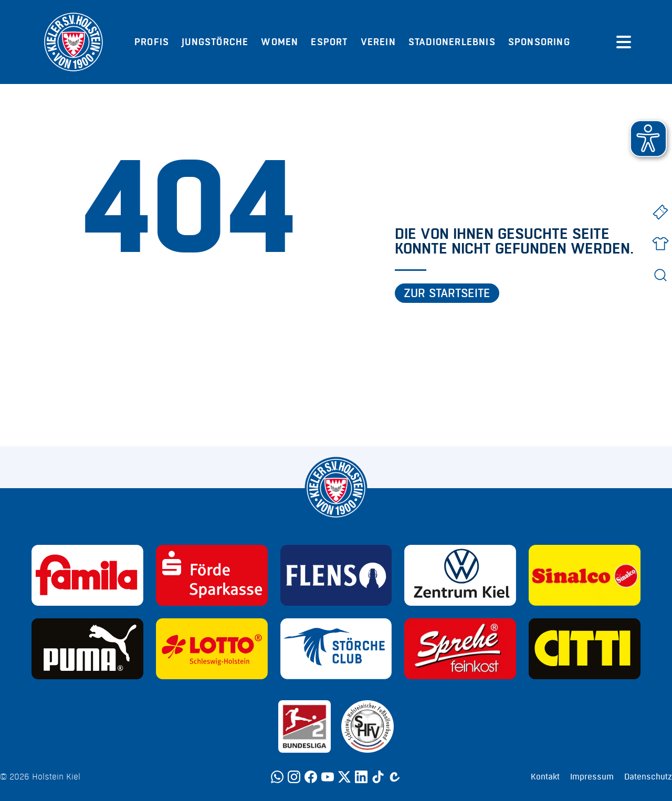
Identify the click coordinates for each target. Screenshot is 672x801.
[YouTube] (328, 777)
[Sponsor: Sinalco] (585, 575)
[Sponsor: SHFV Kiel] (367, 726)
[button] (648, 139)
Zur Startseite (447, 293)
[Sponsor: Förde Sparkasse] (212, 575)
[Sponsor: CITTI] (585, 649)
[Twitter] (344, 777)
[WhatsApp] (277, 777)
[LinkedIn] (361, 777)
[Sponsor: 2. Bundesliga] (304, 726)
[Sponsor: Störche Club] (336, 649)
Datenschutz (648, 777)
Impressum (592, 777)
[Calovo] (395, 777)
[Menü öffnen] (624, 42)
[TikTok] (378, 777)
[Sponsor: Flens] (336, 575)
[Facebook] (311, 777)
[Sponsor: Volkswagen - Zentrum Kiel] (460, 575)
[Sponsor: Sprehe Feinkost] (460, 649)
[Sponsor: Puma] (87, 649)
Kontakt (545, 777)
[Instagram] (294, 777)
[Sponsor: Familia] (87, 575)
